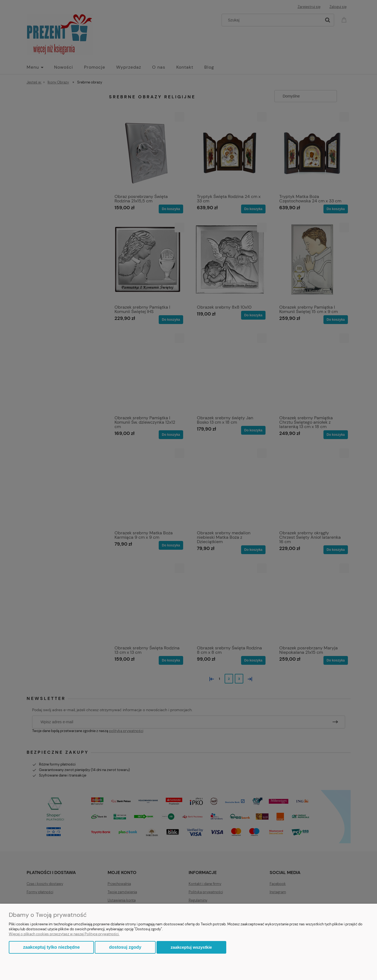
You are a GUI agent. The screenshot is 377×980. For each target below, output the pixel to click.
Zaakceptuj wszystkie (191, 947)
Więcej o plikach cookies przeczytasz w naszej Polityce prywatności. (64, 934)
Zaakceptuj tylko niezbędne (51, 947)
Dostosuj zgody (125, 947)
